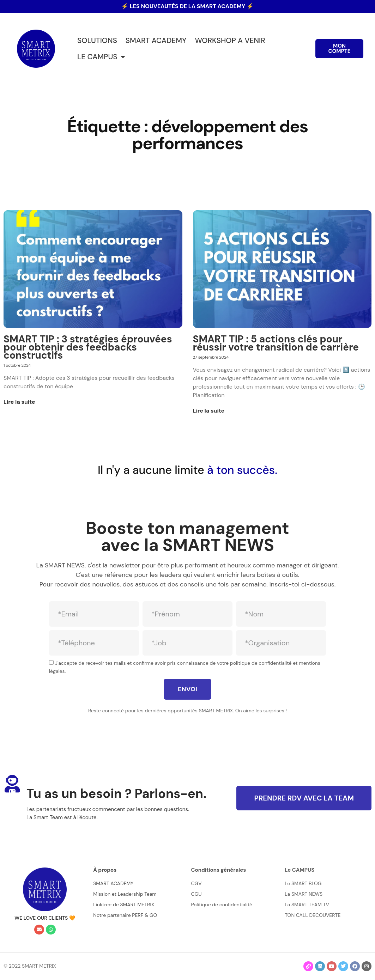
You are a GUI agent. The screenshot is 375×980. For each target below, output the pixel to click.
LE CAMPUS (101, 57)
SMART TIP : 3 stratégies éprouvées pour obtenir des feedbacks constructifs (88, 347)
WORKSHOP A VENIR (230, 40)
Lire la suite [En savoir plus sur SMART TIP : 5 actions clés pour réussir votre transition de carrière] (209, 411)
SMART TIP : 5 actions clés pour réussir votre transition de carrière (276, 343)
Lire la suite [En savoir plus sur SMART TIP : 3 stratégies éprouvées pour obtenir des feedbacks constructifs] (19, 402)
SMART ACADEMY (156, 40)
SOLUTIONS (97, 40)
